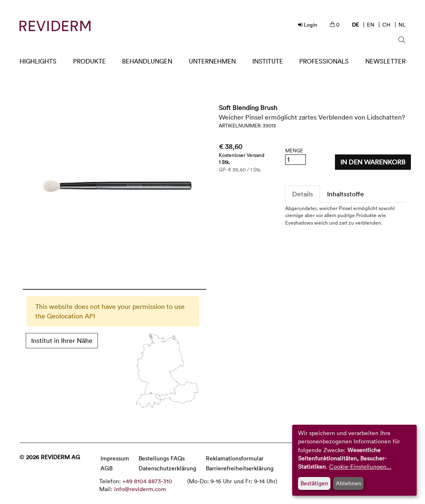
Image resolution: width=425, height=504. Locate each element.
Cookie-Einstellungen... (360, 466)
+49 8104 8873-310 (147, 481)
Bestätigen (314, 483)
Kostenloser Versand (242, 155)
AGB (106, 468)
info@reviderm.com (140, 489)
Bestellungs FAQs (162, 458)
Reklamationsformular (235, 458)
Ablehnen (349, 483)
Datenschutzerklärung (167, 468)
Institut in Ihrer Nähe (62, 340)
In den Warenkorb (373, 162)
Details (303, 194)
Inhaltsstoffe (346, 194)
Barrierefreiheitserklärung (240, 468)
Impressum (115, 458)
